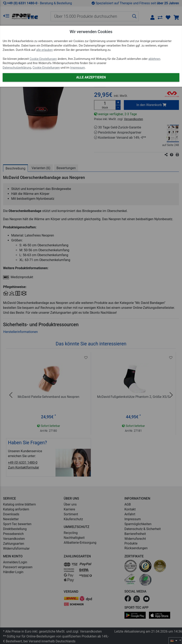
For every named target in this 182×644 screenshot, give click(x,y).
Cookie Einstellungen (43, 59)
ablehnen (154, 59)
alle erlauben (44, 50)
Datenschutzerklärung (17, 68)
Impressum (78, 68)
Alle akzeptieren (91, 77)
